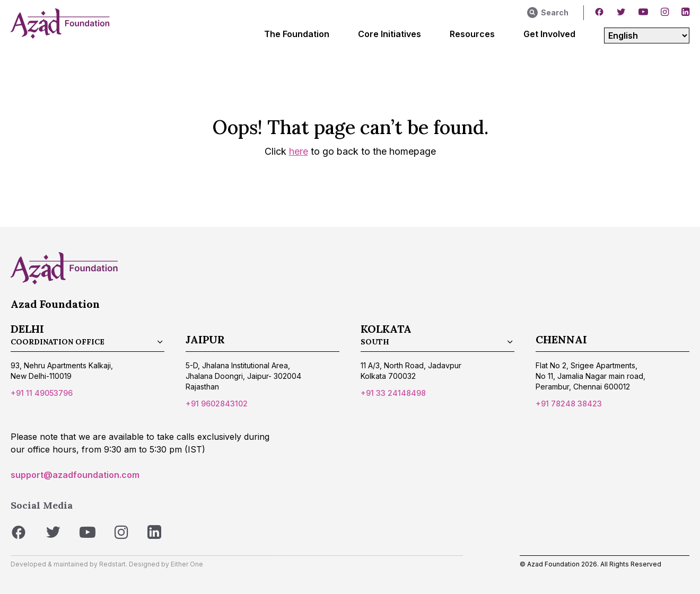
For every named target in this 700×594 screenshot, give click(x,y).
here (299, 151)
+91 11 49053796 (42, 393)
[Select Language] (647, 36)
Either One (187, 564)
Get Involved (549, 34)
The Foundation (297, 34)
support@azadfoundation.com (75, 475)
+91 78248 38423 (569, 404)
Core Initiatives (390, 34)
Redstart (112, 564)
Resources (472, 34)
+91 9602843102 (217, 404)
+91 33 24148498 (393, 393)
